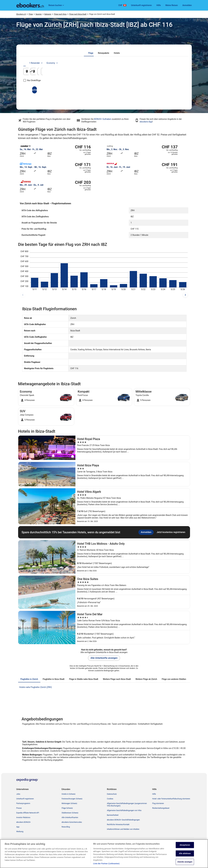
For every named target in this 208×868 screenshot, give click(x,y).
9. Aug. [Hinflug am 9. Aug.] (142, 73)
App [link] (18, 827)
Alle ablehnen (185, 854)
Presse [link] (19, 808)
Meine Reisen (172, 5)
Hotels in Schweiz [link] (69, 794)
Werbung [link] (20, 832)
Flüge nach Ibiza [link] (60, 14)
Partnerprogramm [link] (23, 803)
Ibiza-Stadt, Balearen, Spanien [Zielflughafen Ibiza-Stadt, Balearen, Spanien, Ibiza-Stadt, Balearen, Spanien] (100, 73)
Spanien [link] (39, 14)
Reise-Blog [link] (66, 827)
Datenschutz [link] (112, 794)
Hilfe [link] (154, 794)
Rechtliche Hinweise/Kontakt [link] (118, 825)
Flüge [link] (31, 14)
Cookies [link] (110, 799)
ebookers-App (146, 122)
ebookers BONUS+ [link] (24, 822)
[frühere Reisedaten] (23, 295)
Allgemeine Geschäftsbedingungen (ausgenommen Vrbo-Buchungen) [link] (127, 805)
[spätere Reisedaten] (185, 295)
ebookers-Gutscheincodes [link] (72, 822)
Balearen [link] (48, 14)
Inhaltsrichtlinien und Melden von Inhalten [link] (123, 829)
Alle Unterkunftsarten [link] (70, 817)
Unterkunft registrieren (141, 5)
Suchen (104, 90)
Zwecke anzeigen (185, 862)
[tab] (91, 53)
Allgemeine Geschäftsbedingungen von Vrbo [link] (124, 810)
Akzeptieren (185, 846)
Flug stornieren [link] (158, 803)
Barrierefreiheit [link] (113, 815)
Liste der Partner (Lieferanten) (106, 864)
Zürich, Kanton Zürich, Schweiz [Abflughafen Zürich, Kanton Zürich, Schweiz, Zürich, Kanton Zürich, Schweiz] (46, 73)
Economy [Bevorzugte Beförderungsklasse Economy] (175, 63)
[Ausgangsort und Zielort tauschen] (77, 71)
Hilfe (159, 5)
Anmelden (187, 5)
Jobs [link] (18, 794)
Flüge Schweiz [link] (67, 808)
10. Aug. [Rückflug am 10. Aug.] (170, 73)
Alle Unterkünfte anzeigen (104, 658)
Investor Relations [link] (23, 817)
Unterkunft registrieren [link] (25, 799)
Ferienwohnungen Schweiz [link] (72, 799)
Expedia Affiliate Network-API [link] (28, 813)
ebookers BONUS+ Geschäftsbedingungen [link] (123, 820)
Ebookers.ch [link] (21, 14)
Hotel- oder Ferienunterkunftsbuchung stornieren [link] (171, 799)
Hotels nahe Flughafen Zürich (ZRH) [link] (36, 687)
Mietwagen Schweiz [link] (69, 803)
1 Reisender (159, 63)
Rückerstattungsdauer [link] (161, 808)
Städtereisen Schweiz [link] (70, 813)
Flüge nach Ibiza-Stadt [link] (78, 14)
